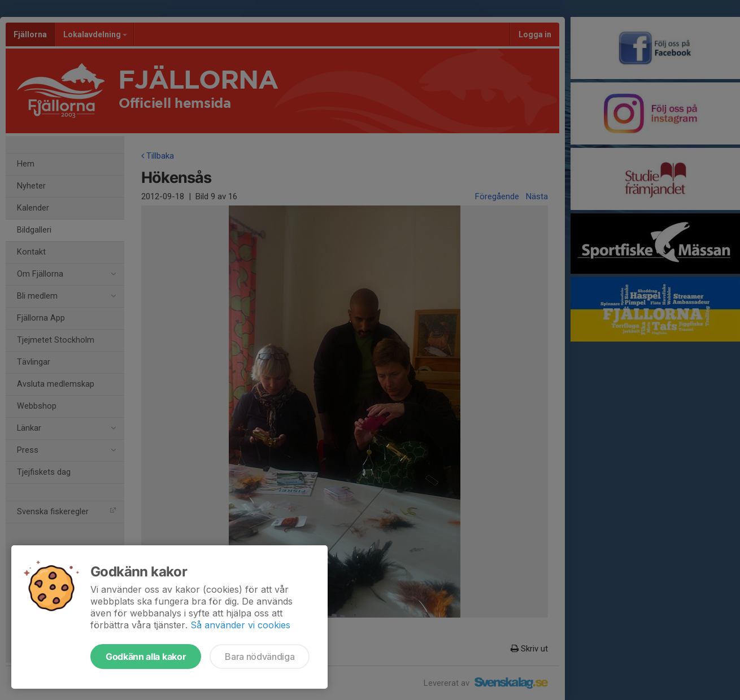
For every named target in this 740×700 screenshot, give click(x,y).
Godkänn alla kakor (146, 657)
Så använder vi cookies (240, 625)
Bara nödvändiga (260, 657)
